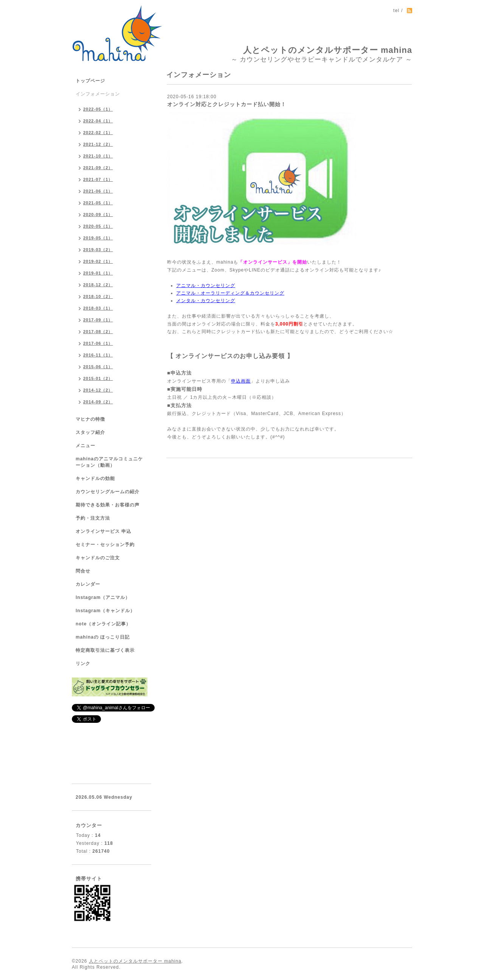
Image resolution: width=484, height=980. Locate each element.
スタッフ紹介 (90, 432)
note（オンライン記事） (103, 624)
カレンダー (88, 584)
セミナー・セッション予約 (105, 545)
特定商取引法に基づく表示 (105, 650)
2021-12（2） (98, 144)
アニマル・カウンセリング (206, 286)
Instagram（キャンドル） (105, 611)
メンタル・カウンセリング (206, 301)
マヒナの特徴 (90, 419)
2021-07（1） (98, 179)
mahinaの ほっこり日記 (103, 637)
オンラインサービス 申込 (103, 531)
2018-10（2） (98, 296)
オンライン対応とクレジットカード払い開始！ (227, 104)
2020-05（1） (98, 226)
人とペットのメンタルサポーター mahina (328, 50)
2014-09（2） (98, 402)
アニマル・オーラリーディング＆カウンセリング (230, 293)
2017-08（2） (98, 332)
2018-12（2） (98, 285)
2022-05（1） (98, 109)
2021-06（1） (98, 191)
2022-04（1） (98, 121)
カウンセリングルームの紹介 (108, 492)
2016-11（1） (98, 355)
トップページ (90, 81)
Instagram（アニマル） (103, 597)
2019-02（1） (98, 261)
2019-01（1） (98, 273)
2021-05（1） (98, 203)
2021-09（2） (98, 168)
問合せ (83, 571)
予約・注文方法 (93, 518)
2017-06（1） (98, 343)
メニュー (85, 446)
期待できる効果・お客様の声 (108, 505)
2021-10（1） (98, 156)
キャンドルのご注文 (98, 558)
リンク (83, 664)
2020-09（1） (98, 215)
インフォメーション (98, 94)
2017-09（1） (98, 320)
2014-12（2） (98, 390)
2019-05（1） (98, 238)
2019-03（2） (98, 250)
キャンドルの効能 (95, 478)
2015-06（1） (98, 367)
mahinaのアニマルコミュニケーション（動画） (109, 462)
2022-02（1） (98, 133)
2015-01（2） (98, 378)
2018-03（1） (98, 308)
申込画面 (241, 381)
